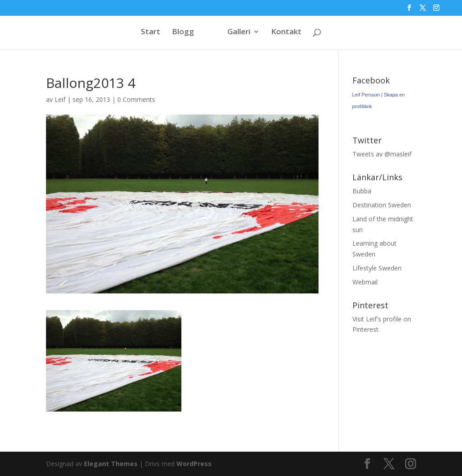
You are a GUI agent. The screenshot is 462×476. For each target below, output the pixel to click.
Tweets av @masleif (382, 154)
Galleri (239, 32)
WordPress (194, 464)
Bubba (362, 191)
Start (150, 32)
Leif (60, 99)
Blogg (183, 32)
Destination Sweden (382, 205)
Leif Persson (366, 95)
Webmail (365, 282)
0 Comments (136, 99)
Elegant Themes (111, 464)
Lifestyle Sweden (377, 268)
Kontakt (286, 32)
